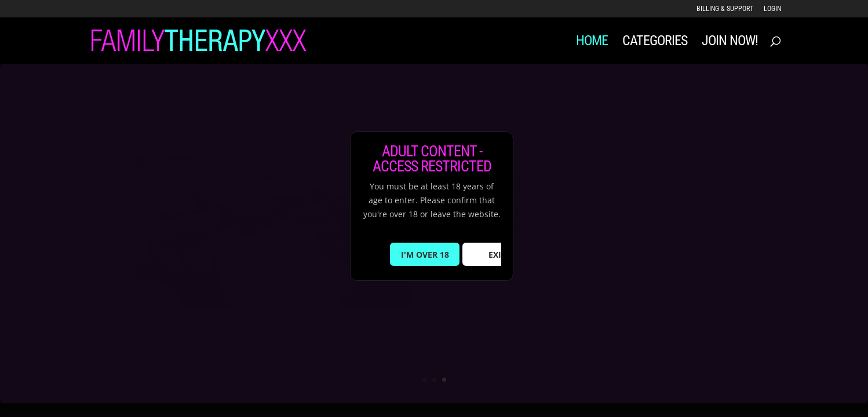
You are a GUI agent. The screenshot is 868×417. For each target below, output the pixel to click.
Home (592, 43)
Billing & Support (725, 9)
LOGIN (772, 9)
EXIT (497, 255)
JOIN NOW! (730, 43)
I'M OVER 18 (425, 255)
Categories (655, 43)
